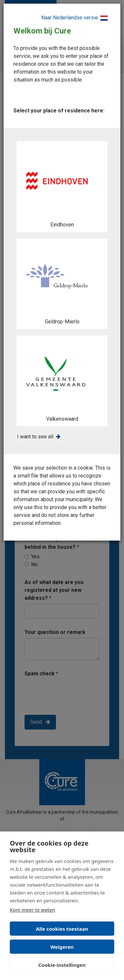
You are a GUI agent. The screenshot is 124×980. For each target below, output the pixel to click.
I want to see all (35, 437)
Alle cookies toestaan (62, 929)
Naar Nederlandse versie (75, 18)
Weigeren (62, 947)
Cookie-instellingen (62, 965)
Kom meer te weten (33, 910)
